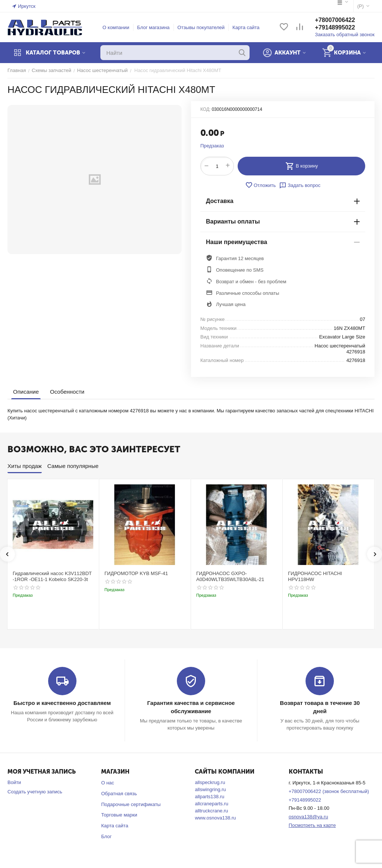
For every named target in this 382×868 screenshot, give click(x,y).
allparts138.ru (209, 797)
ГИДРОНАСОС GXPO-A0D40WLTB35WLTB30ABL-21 (230, 576)
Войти (14, 782)
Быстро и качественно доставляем (62, 703)
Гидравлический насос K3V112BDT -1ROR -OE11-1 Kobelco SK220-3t (52, 576)
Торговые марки (119, 815)
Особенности (67, 392)
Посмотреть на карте (312, 825)
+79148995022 (335, 27)
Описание (26, 392)
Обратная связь (119, 794)
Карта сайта (246, 27)
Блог (106, 836)
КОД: (205, 109)
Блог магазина (154, 27)
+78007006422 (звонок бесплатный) (329, 791)
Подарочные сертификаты (131, 804)
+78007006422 (335, 20)
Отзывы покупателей (201, 27)
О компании (116, 27)
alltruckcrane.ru (211, 811)
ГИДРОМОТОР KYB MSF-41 (136, 573)
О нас (108, 783)
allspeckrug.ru (210, 782)
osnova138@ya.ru (309, 817)
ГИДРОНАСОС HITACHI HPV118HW (315, 576)
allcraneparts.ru (212, 804)
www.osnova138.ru (215, 818)
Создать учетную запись (35, 792)
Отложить (260, 185)
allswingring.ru (210, 789)
